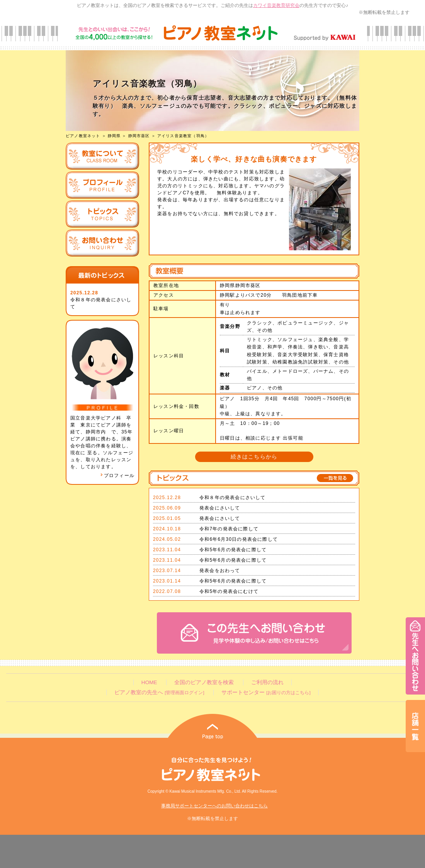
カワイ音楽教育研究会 (276, 5)
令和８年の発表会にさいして (233, 498)
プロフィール (117, 476)
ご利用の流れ (267, 682)
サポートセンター (266, 692)
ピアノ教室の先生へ (159, 692)
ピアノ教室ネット (83, 136)
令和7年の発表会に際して (229, 529)
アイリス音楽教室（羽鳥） (183, 136)
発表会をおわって (220, 571)
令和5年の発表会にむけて (229, 591)
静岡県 (114, 136)
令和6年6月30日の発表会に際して (239, 539)
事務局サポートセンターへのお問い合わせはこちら (214, 806)
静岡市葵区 (139, 136)
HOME (149, 682)
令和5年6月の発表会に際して (233, 550)
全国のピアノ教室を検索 (204, 682)
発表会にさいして (220, 508)
